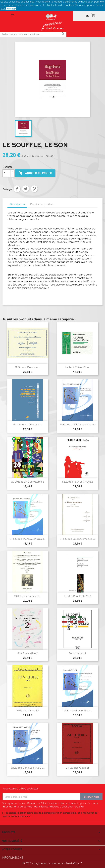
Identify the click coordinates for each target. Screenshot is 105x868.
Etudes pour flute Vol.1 (78, 596)
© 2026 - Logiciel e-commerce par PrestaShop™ (52, 863)
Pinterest (34, 189)
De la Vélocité (78, 653)
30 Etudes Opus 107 (28, 711)
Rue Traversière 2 (28, 653)
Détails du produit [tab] (42, 204)
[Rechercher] (33, 34)
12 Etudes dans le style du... (27, 768)
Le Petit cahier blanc (78, 367)
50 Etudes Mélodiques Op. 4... (78, 425)
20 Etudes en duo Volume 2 (28, 482)
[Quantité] (6, 173)
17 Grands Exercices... (28, 367)
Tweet (26, 189)
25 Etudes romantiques (78, 711)
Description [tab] (17, 204)
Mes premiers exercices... (27, 425)
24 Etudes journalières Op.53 (78, 539)
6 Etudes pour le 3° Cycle (78, 482)
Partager (17, 189)
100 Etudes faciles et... (27, 596)
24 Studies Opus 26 (78, 768)
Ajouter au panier (35, 173)
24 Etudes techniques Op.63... (28, 539)
